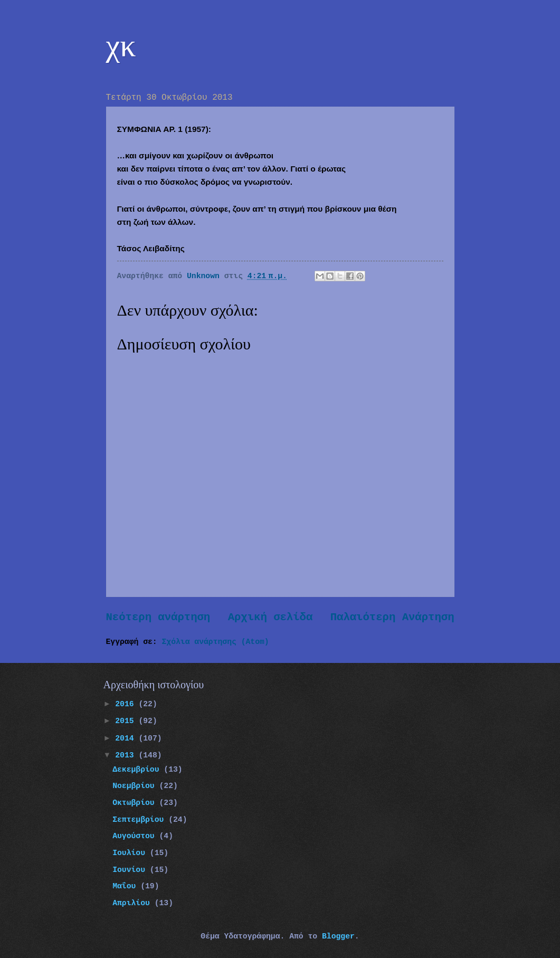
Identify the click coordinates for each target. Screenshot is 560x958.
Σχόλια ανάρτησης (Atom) (216, 642)
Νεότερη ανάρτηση (158, 617)
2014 (127, 738)
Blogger (338, 936)
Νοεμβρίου (136, 786)
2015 (127, 721)
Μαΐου (126, 886)
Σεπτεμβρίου (140, 820)
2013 (127, 755)
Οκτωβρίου (136, 803)
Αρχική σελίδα (270, 617)
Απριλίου (134, 903)
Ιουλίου (131, 853)
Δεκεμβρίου (138, 770)
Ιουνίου (131, 870)
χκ (121, 45)
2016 (127, 704)
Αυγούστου (136, 836)
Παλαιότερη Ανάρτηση (392, 617)
